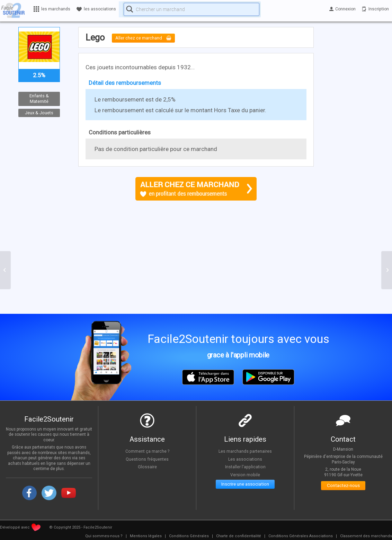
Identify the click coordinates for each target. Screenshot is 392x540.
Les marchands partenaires (245, 451)
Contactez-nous (343, 487)
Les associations (245, 459)
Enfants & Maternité (39, 99)
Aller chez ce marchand (149, 38)
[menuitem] (104, 536)
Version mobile (245, 475)
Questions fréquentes (147, 459)
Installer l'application (245, 467)
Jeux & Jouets (39, 113)
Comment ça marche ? (147, 451)
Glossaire (147, 467)
